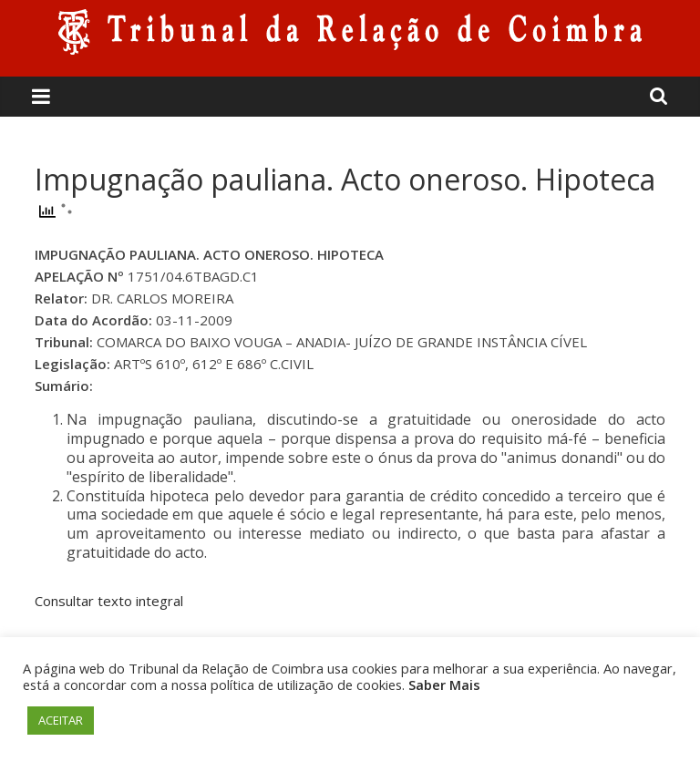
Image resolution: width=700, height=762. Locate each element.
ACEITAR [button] (61, 720)
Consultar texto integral (109, 601)
